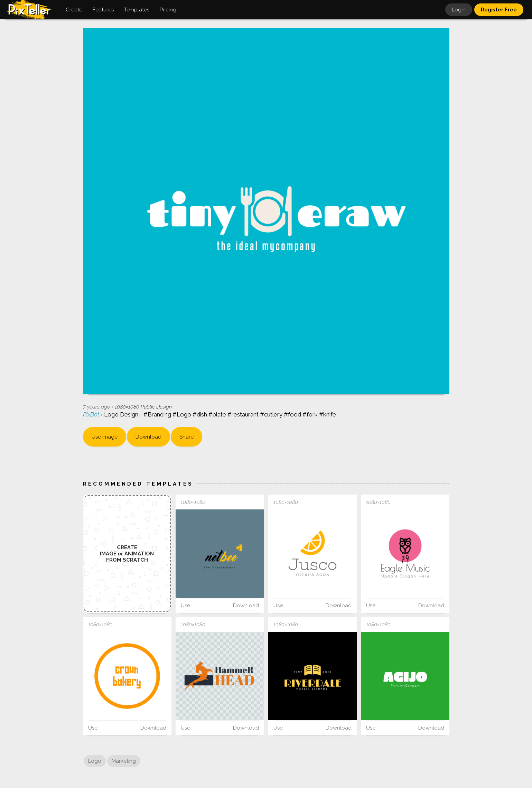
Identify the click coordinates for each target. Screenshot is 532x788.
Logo (95, 761)
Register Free (499, 10)
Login (459, 10)
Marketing (124, 761)
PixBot (92, 414)
